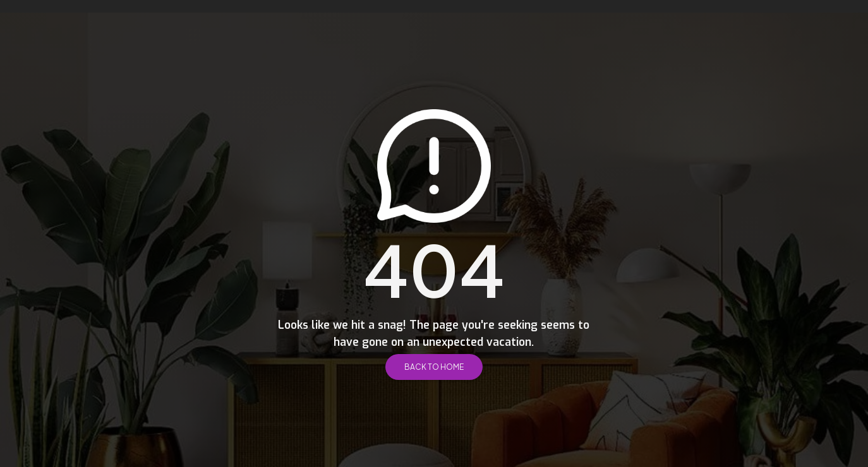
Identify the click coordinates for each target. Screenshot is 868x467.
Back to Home (434, 367)
